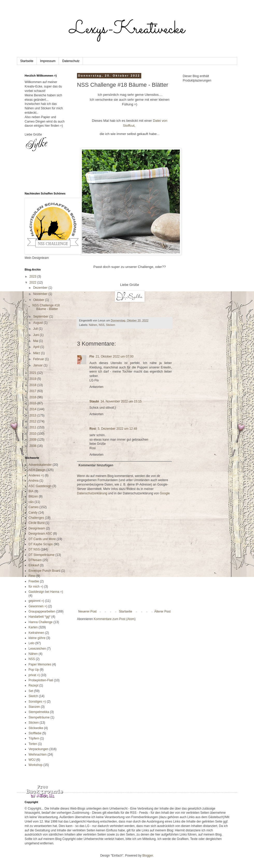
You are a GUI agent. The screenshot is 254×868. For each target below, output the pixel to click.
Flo (92, 356)
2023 (33, 277)
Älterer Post (162, 611)
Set (31, 691)
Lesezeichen (37, 649)
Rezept (33, 685)
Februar (39, 359)
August (38, 323)
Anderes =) (36, 475)
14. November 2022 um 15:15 (121, 401)
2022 (33, 282)
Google (165, 493)
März (37, 353)
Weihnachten (38, 755)
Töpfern (34, 738)
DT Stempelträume (41, 555)
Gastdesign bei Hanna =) (46, 592)
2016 (33, 397)
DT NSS (34, 549)
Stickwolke (36, 728)
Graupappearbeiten (42, 611)
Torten (33, 744)
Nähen (93, 325)
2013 (33, 415)
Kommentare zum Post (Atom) (115, 619)
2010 (33, 434)
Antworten (96, 387)
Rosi (93, 429)
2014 (33, 409)
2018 (33, 385)
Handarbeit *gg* (40, 617)
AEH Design (37, 470)
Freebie (34, 581)
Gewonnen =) (38, 606)
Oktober (39, 300)
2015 (33, 403)
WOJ (32, 760)
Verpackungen (38, 749)
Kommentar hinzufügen (96, 465)
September (41, 317)
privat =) (34, 675)
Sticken (111, 325)
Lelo (31, 643)
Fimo (32, 576)
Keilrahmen (36, 633)
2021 (33, 373)
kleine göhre (37, 638)
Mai (36, 341)
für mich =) (36, 587)
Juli (36, 329)
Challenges (36, 518)
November (41, 294)
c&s (31, 502)
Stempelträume (39, 717)
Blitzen (33, 496)
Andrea (34, 481)
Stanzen (34, 707)
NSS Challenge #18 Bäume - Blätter (46, 307)
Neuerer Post (87, 611)
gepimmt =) (36, 601)
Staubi (94, 401)
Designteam (37, 528)
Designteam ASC (40, 534)
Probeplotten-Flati (41, 680)
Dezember (41, 288)
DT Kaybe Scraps (41, 544)
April (37, 347)
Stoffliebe (35, 733)
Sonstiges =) (37, 702)
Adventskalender (40, 465)
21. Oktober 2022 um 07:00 (115, 356)
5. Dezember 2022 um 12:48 (117, 429)
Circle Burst (37, 523)
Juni (36, 335)
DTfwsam (35, 560)
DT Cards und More (42, 539)
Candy (33, 513)
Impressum (48, 61)
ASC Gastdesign (40, 486)
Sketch (33, 696)
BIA (31, 491)
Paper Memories (40, 664)
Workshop (36, 765)
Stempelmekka (39, 712)
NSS (102, 325)
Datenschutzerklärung (92, 493)
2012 (33, 421)
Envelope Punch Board (44, 571)
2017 (33, 391)
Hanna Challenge (41, 622)
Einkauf (34, 565)
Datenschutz (71, 61)
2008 (33, 446)
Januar (38, 365)
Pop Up (34, 670)
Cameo (34, 507)
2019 (33, 379)
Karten (33, 627)
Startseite (27, 61)
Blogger (148, 856)
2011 (33, 427)
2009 (33, 440)
